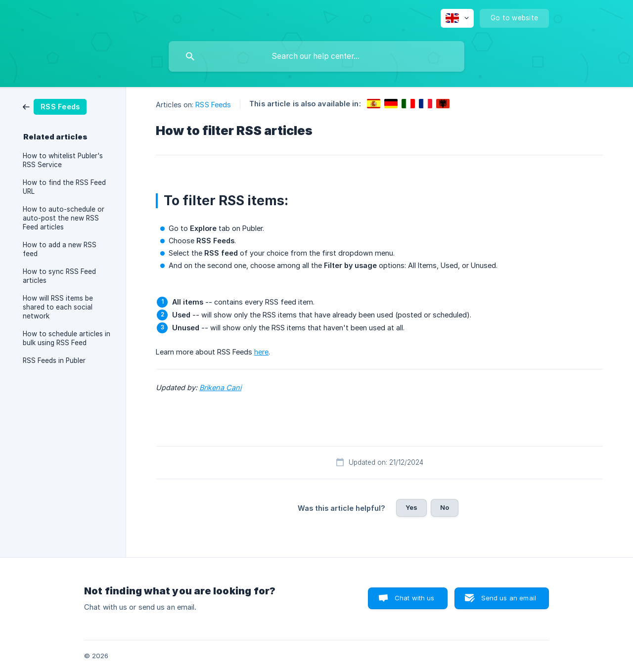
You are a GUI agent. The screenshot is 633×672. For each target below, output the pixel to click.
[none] (457, 18)
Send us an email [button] (509, 598)
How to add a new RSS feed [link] (60, 249)
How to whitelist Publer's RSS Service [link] (63, 160)
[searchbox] (316, 56)
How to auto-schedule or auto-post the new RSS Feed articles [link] (64, 218)
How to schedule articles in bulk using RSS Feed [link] (67, 338)
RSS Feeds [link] (213, 105)
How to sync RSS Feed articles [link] (59, 276)
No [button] (445, 507)
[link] (55, 106)
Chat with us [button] (415, 598)
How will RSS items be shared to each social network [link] (58, 307)
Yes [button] (411, 507)
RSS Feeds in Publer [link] (54, 360)
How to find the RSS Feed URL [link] (64, 187)
